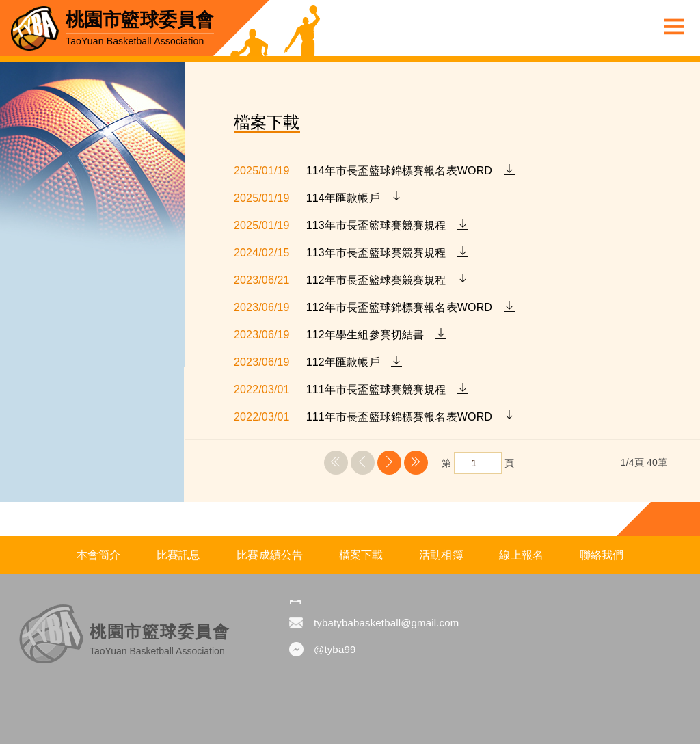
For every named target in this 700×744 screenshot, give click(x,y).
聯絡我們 (602, 555)
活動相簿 (441, 555)
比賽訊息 (179, 555)
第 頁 (478, 463)
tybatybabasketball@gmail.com (386, 623)
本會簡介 (99, 555)
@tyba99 (335, 649)
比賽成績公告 (270, 555)
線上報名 (521, 555)
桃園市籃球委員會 (140, 28)
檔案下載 (361, 555)
